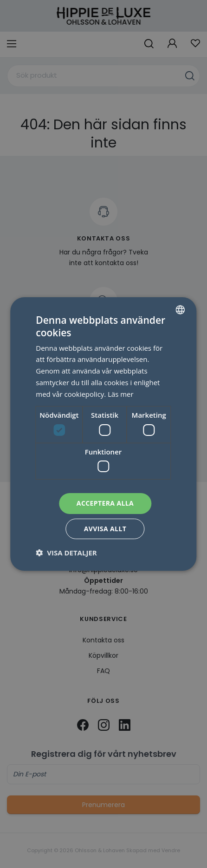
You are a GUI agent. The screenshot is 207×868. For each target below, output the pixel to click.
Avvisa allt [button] (105, 529)
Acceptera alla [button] (105, 503)
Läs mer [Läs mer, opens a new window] (121, 394)
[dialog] (103, 434)
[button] (66, 553)
